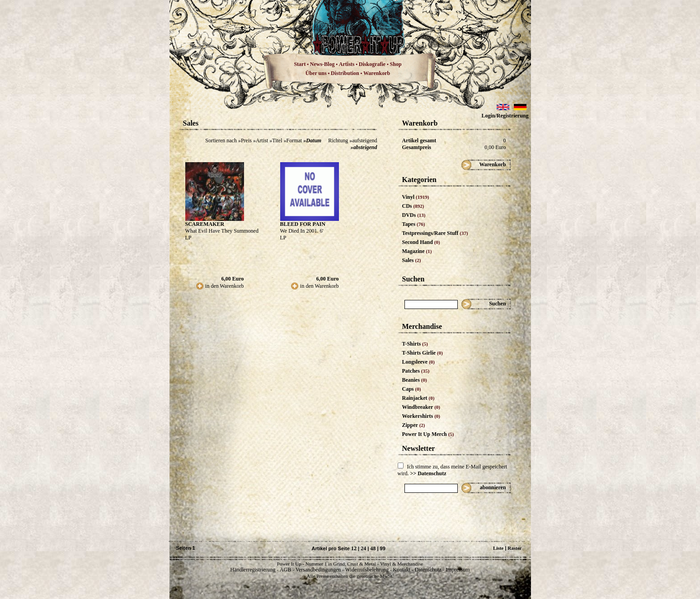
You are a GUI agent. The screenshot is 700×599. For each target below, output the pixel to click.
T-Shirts (415, 344)
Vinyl (416, 197)
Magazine (417, 251)
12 (354, 548)
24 (363, 548)
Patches (416, 371)
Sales (412, 260)
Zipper (414, 425)
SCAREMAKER (205, 224)
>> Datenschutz (428, 473)
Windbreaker (421, 407)
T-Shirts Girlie (423, 353)
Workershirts (421, 416)
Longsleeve (419, 362)
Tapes (414, 224)
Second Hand (421, 242)
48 (373, 548)
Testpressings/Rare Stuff (435, 233)
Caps (412, 389)
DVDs (414, 215)
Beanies (415, 380)
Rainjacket (418, 398)
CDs (413, 206)
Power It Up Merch (428, 434)
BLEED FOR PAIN (303, 224)
